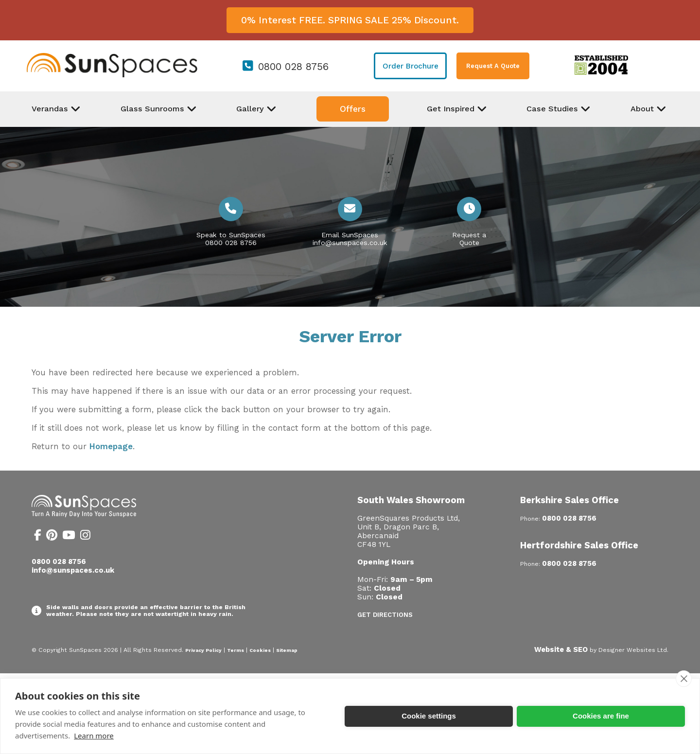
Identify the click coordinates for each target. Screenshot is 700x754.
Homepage (111, 447)
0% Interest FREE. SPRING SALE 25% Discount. (350, 20)
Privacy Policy (203, 650)
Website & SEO (561, 649)
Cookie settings (429, 716)
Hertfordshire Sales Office (579, 545)
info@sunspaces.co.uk (350, 243)
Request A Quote (493, 66)
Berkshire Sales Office (569, 500)
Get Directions (385, 615)
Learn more (94, 736)
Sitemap (287, 650)
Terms (236, 650)
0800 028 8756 (293, 67)
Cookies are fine (601, 716)
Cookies (260, 650)
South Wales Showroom (411, 500)
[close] (684, 679)
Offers (353, 109)
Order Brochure (411, 66)
